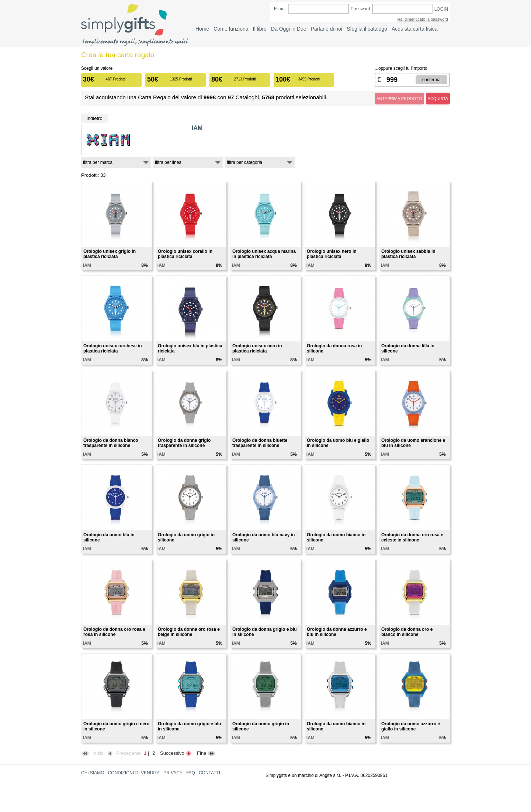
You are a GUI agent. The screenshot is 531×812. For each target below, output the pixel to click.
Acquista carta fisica (415, 29)
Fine (206, 753)
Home (202, 29)
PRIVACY (173, 773)
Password (360, 9)
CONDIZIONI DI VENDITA (134, 773)
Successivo (176, 753)
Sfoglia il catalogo (367, 29)
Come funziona (231, 29)
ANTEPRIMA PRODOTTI (399, 99)
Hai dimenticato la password (423, 19)
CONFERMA (431, 80)
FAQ (191, 773)
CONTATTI (209, 773)
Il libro (260, 29)
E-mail (280, 9)
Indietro (95, 118)
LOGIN (441, 9)
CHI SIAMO (93, 773)
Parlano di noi (327, 29)
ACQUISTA (438, 99)
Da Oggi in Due (289, 29)
